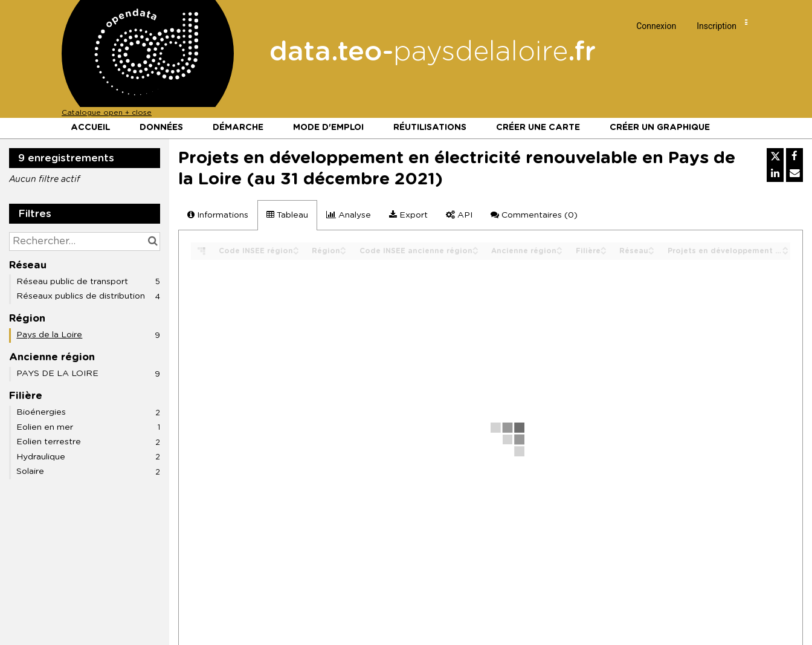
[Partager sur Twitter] (775, 157)
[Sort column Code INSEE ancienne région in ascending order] (475, 248)
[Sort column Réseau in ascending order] (651, 248)
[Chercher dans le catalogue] (153, 241)
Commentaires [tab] (534, 215)
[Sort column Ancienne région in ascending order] (559, 248)
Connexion (656, 26)
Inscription (717, 26)
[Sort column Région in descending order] (343, 252)
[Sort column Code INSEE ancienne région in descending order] (475, 252)
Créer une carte (538, 128)
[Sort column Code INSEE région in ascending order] (296, 248)
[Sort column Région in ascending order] (343, 248)
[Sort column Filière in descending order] (604, 252)
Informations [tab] (218, 215)
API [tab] (459, 215)
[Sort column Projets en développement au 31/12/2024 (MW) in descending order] (785, 252)
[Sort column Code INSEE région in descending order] (296, 252)
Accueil (90, 128)
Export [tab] (408, 215)
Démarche (238, 128)
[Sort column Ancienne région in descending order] (559, 252)
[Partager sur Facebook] (794, 157)
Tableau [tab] (287, 215)
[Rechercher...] (85, 241)
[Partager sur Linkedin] (775, 173)
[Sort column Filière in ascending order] (604, 248)
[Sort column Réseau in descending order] (651, 252)
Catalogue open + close (107, 112)
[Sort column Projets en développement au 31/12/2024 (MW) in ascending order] (785, 248)
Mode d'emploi (328, 128)
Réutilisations (430, 128)
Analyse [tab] (349, 215)
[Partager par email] (794, 173)
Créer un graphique (660, 128)
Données (161, 128)
